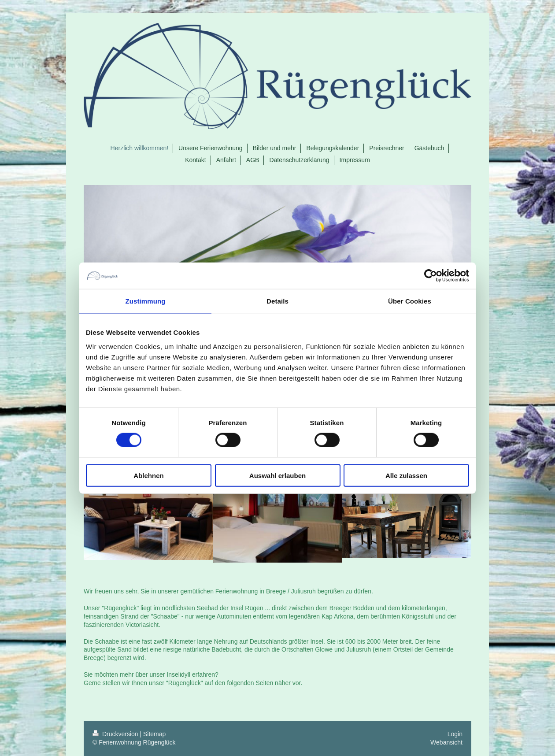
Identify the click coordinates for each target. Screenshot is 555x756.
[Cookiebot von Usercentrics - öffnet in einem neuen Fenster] (431, 276)
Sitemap (154, 734)
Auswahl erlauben (277, 475)
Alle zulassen (406, 475)
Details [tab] (277, 301)
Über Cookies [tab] (410, 301)
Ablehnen (148, 475)
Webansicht (446, 742)
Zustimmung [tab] (146, 301)
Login (455, 734)
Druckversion (116, 734)
